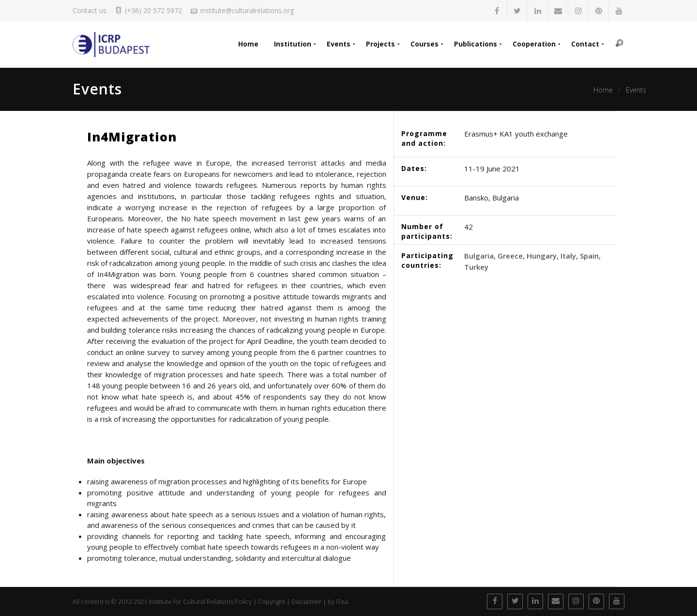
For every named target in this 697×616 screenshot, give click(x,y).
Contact (585, 44)
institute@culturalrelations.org (247, 10)
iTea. (343, 601)
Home (248, 44)
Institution (293, 44)
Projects (380, 44)
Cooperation (534, 44)
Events (339, 44)
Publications (476, 44)
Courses (424, 44)
